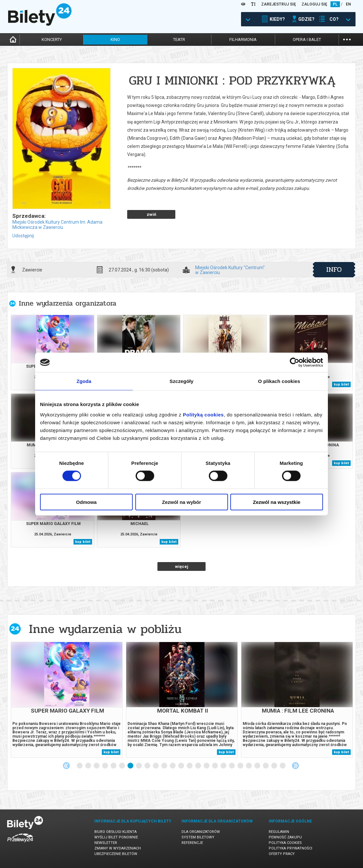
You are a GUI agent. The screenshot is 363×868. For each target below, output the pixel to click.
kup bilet (341, 384)
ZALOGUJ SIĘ (314, 4)
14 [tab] (190, 766)
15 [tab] (198, 766)
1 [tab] (80, 766)
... (347, 39)
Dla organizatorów (201, 832)
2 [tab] (88, 766)
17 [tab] (215, 766)
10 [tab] (156, 766)
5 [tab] (114, 766)
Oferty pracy (282, 854)
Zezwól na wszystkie (277, 502)
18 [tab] (224, 766)
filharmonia (243, 39)
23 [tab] (266, 766)
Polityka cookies (285, 843)
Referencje (192, 843)
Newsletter (106, 843)
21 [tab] (249, 766)
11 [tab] (165, 766)
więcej (182, 566)
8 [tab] (139, 766)
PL (335, 4)
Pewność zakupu (285, 837)
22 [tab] (258, 766)
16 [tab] (207, 766)
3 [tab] (97, 766)
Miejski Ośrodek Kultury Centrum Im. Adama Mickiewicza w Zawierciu (57, 225)
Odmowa (86, 502)
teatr (179, 39)
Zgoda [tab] (84, 381)
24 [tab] (275, 766)
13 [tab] (181, 766)
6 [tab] (122, 766)
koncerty (52, 39)
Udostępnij (23, 236)
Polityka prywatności (290, 848)
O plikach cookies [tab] (279, 381)
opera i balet (307, 39)
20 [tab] (241, 766)
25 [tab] (283, 766)
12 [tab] (173, 766)
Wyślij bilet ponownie (116, 837)
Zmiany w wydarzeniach (118, 848)
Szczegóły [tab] (181, 381)
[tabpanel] (67, 700)
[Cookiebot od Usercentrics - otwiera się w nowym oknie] (295, 362)
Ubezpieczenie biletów (116, 854)
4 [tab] (105, 766)
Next (295, 766)
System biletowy (198, 837)
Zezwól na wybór (181, 502)
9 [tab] (148, 766)
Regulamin (279, 832)
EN (348, 4)
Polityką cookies (203, 414)
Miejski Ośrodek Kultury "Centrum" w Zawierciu (230, 270)
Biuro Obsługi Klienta (115, 832)
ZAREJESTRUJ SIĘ (279, 4)
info (334, 270)
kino (115, 39)
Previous (66, 766)
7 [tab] (131, 766)
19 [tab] (232, 766)
